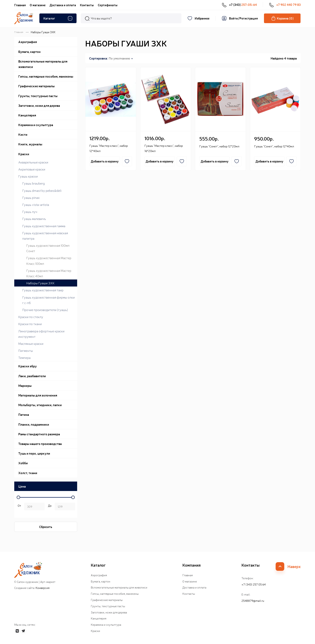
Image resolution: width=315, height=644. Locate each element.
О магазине (38, 5)
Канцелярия (99, 618)
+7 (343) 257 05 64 (254, 584)
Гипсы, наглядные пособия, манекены (115, 594)
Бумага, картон (101, 581)
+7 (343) (239, 5)
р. (49, 507)
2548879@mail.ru (253, 601)
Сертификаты (108, 5)
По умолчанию (119, 58)
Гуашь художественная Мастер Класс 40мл (49, 273)
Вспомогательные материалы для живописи (119, 587)
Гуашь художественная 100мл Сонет (48, 248)
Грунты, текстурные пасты (108, 606)
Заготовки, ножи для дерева (109, 612)
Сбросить (46, 527)
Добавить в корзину (105, 161)
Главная (20, 5)
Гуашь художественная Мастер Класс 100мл (49, 260)
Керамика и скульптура (106, 624)
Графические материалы (107, 600)
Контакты (87, 5)
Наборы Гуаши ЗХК (40, 283)
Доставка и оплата (63, 5)
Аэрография (99, 575)
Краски (95, 631)
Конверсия (42, 588)
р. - (19, 507)
